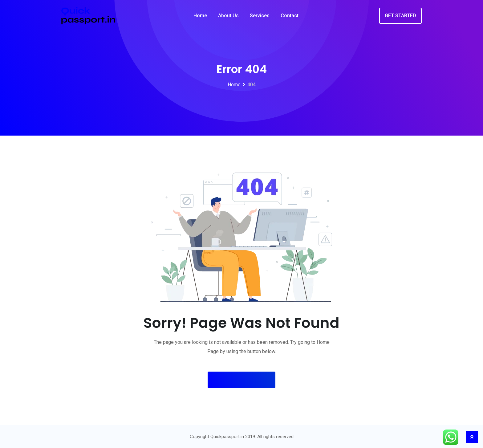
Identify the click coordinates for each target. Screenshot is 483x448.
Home (200, 16)
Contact (290, 16)
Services (260, 16)
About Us (228, 16)
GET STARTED (400, 16)
